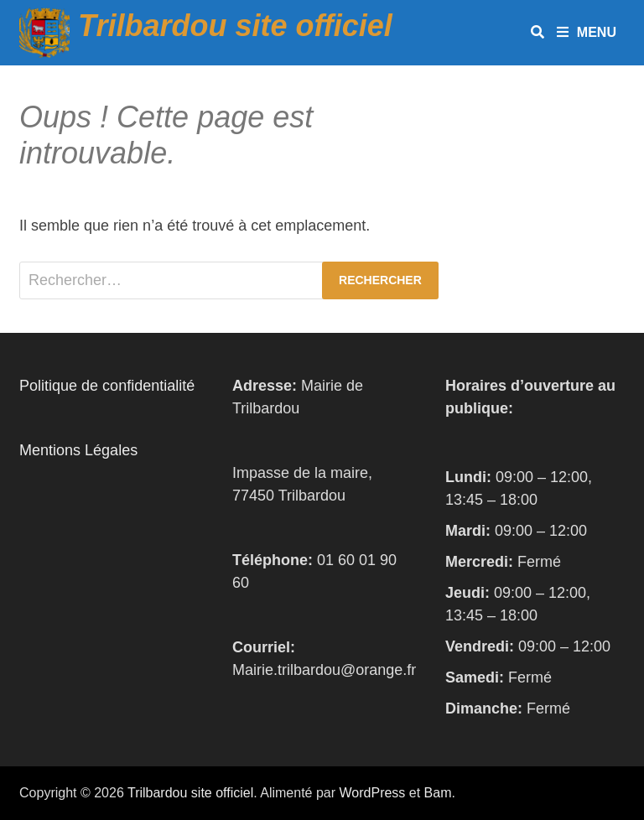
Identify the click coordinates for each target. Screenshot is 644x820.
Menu (587, 32)
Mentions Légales (78, 450)
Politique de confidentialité (107, 386)
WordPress (373, 793)
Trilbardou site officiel (235, 26)
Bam (438, 793)
